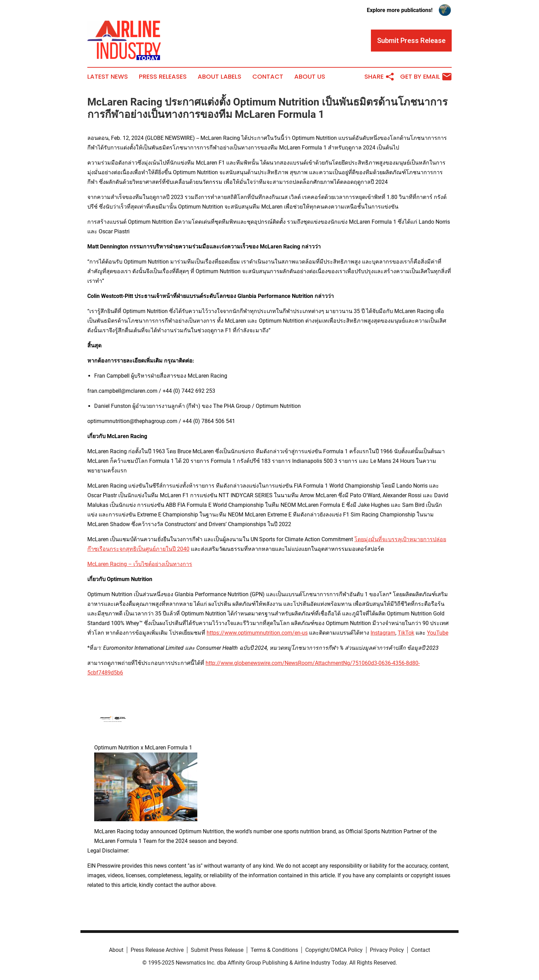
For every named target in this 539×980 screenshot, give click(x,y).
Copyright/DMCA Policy (334, 950)
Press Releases (163, 77)
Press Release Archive (157, 950)
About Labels (219, 77)
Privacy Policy (387, 950)
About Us (310, 77)
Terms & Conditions (274, 950)
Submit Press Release (217, 950)
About (116, 950)
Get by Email (426, 77)
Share (379, 77)
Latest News (108, 77)
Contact (268, 77)
